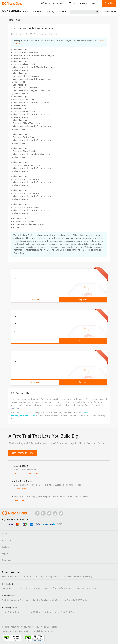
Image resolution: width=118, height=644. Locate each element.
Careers (5, 627)
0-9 (73, 612)
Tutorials (71, 600)
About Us (15, 627)
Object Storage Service (50, 577)
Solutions (37, 12)
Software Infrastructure (61, 588)
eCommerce (66, 577)
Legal (37, 627)
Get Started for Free (23, 453)
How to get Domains (40, 588)
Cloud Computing (22, 600)
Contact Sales (110, 12)
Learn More (35, 299)
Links (54, 627)
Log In (95, 3)
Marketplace (65, 12)
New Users (91, 588)
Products (23, 12)
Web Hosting (78, 577)
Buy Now (83, 299)
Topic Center (8, 600)
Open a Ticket (20, 489)
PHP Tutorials (82, 600)
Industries (35, 600)
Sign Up (109, 3)
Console (84, 3)
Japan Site (7, 588)
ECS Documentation (21, 588)
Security (89, 577)
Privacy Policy (27, 627)
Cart (72, 3)
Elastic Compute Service (13, 577)
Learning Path (79, 588)
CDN (26, 577)
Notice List (46, 627)
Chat (16, 473)
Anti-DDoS (34, 577)
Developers (46, 600)
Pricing (51, 12)
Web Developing (59, 600)
